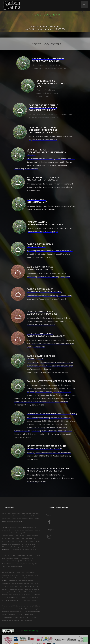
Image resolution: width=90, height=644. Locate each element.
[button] (84, 4)
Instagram (50, 530)
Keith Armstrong (31, 631)
